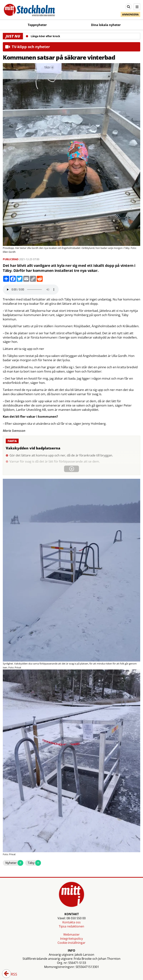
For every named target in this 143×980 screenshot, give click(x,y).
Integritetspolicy (71, 939)
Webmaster (71, 935)
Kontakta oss (71, 922)
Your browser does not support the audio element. (31, 290)
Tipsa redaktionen (71, 926)
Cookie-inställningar (71, 943)
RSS (11, 974)
